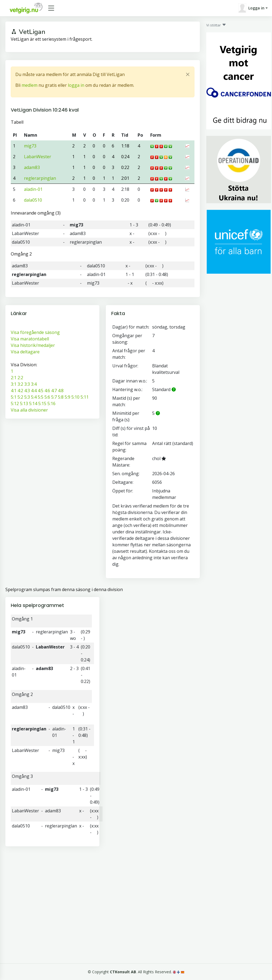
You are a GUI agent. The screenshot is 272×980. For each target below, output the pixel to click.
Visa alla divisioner (29, 410)
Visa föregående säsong (35, 332)
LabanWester (38, 157)
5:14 (33, 403)
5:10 (75, 397)
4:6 (47, 391)
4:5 (41, 391)
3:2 (20, 384)
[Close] (188, 74)
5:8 (61, 397)
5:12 (15, 403)
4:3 (27, 391)
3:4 (34, 384)
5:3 (27, 397)
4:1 (14, 391)
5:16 (51, 403)
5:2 (20, 397)
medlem (29, 85)
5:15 (42, 403)
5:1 (14, 397)
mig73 (30, 146)
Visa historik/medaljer (33, 345)
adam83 (32, 167)
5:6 (47, 397)
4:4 (34, 391)
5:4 (34, 397)
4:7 (54, 391)
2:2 (20, 378)
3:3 (27, 384)
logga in (76, 85)
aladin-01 (33, 189)
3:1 (14, 384)
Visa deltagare (25, 352)
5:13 (24, 403)
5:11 (85, 397)
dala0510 (33, 200)
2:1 (14, 378)
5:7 (54, 397)
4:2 (20, 391)
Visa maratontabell (30, 339)
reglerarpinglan (40, 178)
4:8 (61, 391)
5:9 (67, 397)
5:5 (41, 397)
